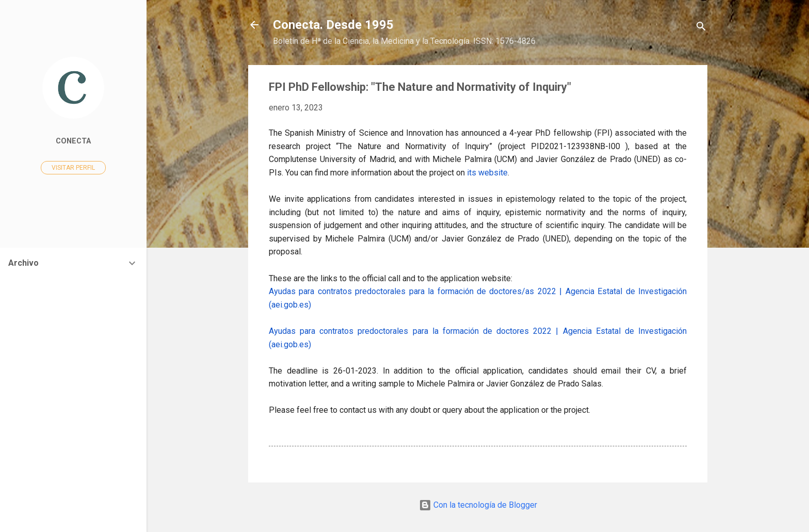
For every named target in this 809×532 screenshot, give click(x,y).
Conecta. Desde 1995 (333, 25)
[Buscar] (701, 28)
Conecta (73, 141)
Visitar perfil (73, 168)
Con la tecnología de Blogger (478, 505)
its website (487, 173)
